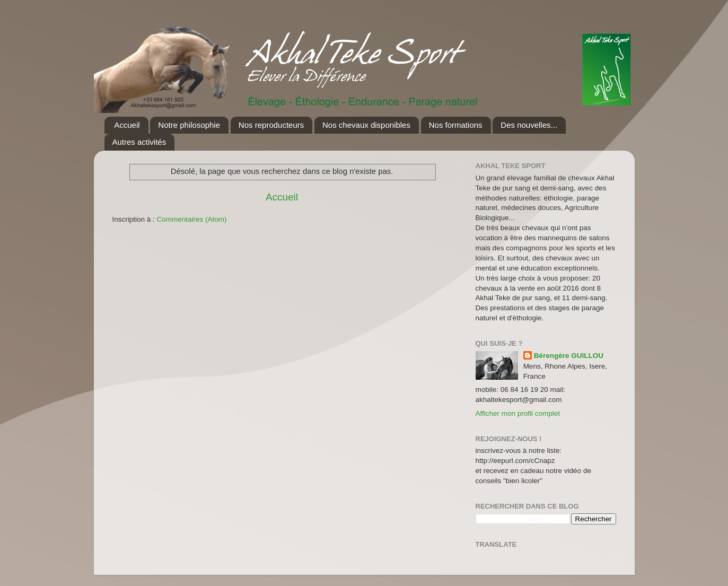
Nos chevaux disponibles (366, 125)
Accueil (127, 125)
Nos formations (456, 125)
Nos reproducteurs (271, 125)
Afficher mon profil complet (518, 413)
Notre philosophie (189, 125)
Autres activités (139, 142)
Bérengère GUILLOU (569, 356)
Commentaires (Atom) (192, 219)
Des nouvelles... (529, 125)
